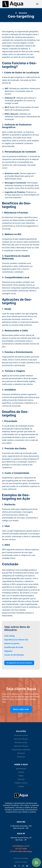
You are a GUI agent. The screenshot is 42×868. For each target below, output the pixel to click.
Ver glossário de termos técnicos (19, 663)
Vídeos (21, 776)
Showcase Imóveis (21, 735)
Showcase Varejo (21, 742)
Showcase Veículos (21, 746)
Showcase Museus (21, 739)
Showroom (21, 757)
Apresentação (21, 769)
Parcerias (21, 779)
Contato (21, 786)
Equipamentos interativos (21, 750)
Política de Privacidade (21, 858)
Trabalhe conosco (21, 783)
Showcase (21, 753)
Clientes (21, 772)
